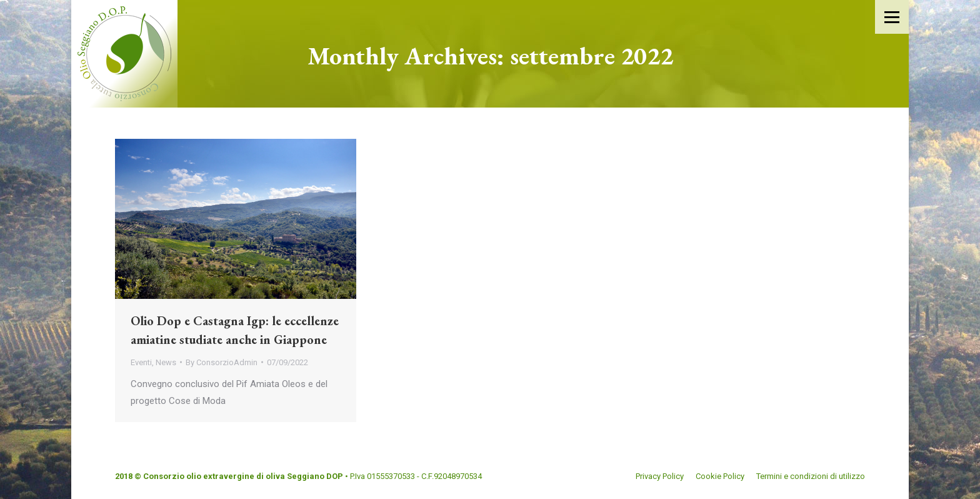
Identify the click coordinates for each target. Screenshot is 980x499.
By (222, 362)
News (166, 362)
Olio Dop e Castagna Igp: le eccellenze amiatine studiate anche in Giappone (235, 330)
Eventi (141, 362)
